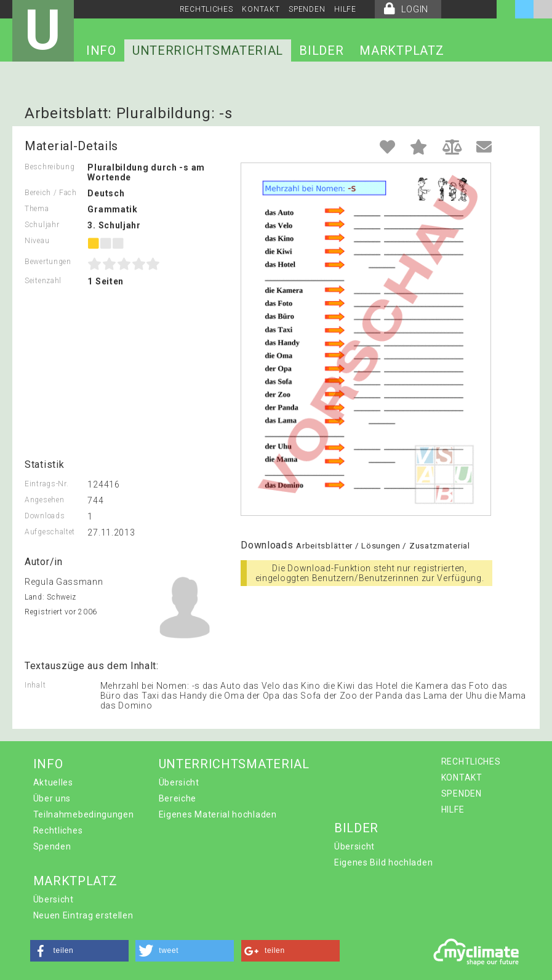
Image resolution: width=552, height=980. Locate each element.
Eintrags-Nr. (46, 484)
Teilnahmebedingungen (84, 814)
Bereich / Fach (51, 193)
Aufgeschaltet (50, 532)
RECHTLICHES (206, 9)
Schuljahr (42, 225)
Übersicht (179, 782)
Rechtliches (58, 830)
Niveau (37, 241)
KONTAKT (261, 9)
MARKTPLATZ (402, 50)
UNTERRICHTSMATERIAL (208, 50)
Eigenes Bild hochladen (383, 862)
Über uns (52, 798)
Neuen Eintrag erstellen (83, 915)
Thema (37, 209)
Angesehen (44, 500)
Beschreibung (50, 167)
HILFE (345, 9)
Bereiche (178, 798)
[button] (79, 951)
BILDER (321, 50)
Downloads (45, 516)
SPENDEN (307, 9)
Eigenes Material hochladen (218, 814)
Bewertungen (48, 262)
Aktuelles (53, 782)
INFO (101, 50)
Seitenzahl (43, 281)
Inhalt (35, 685)
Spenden (52, 846)
